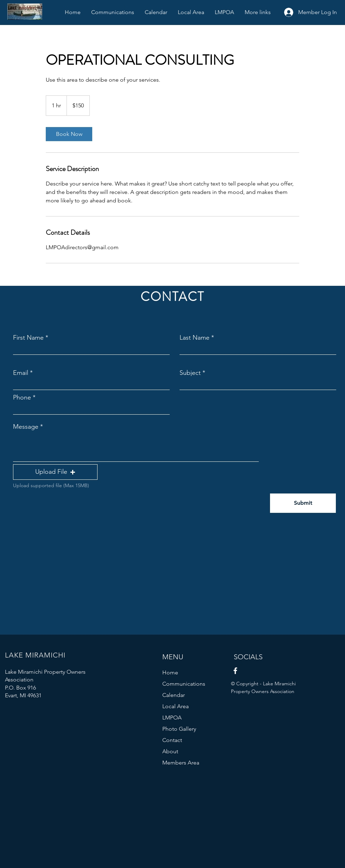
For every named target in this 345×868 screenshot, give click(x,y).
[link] (69, 134)
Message (26, 427)
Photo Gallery (179, 729)
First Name (28, 338)
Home (170, 672)
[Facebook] (235, 671)
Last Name (195, 338)
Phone (22, 397)
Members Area (181, 763)
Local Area (175, 706)
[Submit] (303, 503)
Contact (172, 740)
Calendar (174, 695)
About (170, 751)
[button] (55, 472)
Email (21, 373)
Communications (184, 684)
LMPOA (172, 718)
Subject (190, 373)
